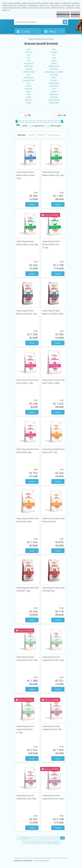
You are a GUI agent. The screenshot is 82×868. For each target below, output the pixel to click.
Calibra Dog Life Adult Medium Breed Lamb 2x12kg (51, 244)
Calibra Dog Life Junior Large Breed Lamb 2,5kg (26, 797)
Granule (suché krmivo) (44, 39)
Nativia (29, 91)
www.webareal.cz (42, 860)
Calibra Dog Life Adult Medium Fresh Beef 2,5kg (53, 312)
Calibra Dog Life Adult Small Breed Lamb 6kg (53, 520)
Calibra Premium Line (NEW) (54, 72)
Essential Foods (54, 83)
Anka (29, 55)
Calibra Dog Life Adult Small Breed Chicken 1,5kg (27, 381)
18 (29, 842)
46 (49, 842)
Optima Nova (54, 94)
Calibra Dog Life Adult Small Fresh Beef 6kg (53, 589)
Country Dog (54, 74)
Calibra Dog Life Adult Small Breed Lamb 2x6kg (27, 520)
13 (48, 838)
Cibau (29, 74)
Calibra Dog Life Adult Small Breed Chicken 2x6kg (53, 381)
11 (38, 838)
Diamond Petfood (29, 80)
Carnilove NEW (29, 77)
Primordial (54, 97)
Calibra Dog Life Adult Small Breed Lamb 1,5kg (53, 451)
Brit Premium (29, 66)
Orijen (29, 94)
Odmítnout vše (63, 14)
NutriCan (54, 91)
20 (39, 842)
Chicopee (54, 52)
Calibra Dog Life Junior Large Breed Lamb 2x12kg (53, 797)
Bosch (54, 60)
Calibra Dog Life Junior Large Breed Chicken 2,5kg (53, 658)
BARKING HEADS (54, 66)
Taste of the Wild (54, 100)
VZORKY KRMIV (54, 102)
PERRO (29, 97)
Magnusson (29, 88)
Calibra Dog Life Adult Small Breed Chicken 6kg (27, 451)
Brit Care (54, 63)
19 (34, 842)
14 (53, 838)
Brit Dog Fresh (29, 63)
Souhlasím (75, 14)
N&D (54, 88)
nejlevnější (31, 135)
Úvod (30, 39)
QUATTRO (29, 52)
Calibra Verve (54, 69)
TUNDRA (29, 102)
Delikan (54, 77)
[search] (65, 22)
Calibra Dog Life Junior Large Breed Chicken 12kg (27, 658)
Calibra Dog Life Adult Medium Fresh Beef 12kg (26, 312)
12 (43, 838)
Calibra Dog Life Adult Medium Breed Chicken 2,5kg (26, 175)
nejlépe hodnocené (54, 135)
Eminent (29, 86)
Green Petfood (54, 86)
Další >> (56, 842)
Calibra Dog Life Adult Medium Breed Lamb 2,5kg (27, 243)
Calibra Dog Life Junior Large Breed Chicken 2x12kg (25, 729)
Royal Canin (29, 100)
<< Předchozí (24, 838)
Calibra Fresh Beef (29, 72)
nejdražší (41, 135)
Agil (54, 55)
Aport (54, 58)
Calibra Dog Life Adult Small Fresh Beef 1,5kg (27, 589)
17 (24, 842)
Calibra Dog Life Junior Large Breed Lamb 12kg (52, 728)
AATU (29, 60)
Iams (29, 83)
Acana (29, 49)
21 (44, 842)
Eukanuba (54, 80)
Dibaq (54, 49)
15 (58, 838)
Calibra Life (29, 69)
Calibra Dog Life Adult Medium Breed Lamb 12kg (53, 174)
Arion (29, 58)
